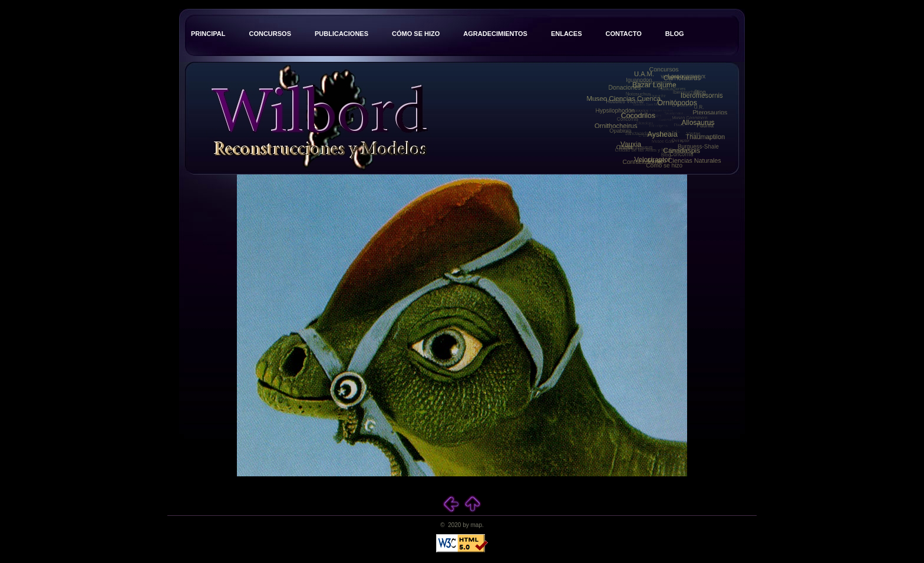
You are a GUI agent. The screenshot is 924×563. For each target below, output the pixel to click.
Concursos (270, 34)
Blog (675, 34)
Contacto (623, 34)
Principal (208, 34)
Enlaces (567, 34)
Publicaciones (341, 34)
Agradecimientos (495, 34)
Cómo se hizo (416, 34)
